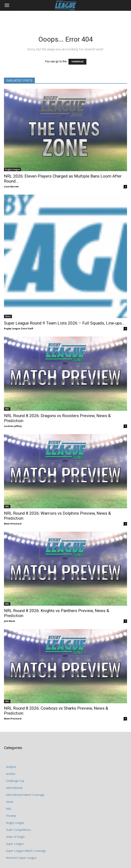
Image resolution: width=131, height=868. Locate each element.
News (8, 316)
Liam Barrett (11, 186)
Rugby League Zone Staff (19, 328)
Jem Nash (10, 621)
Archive (11, 774)
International (14, 788)
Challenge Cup (15, 781)
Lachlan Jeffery (13, 426)
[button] (7, 5)
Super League (15, 844)
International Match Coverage (25, 795)
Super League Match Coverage (26, 851)
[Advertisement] (65, 18)
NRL (7, 409)
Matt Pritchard (13, 524)
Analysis (11, 767)
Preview (11, 816)
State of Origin (15, 837)
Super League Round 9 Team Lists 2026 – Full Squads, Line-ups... (64, 323)
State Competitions (18, 830)
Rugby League (12, 169)
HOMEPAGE (77, 62)
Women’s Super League (21, 858)
